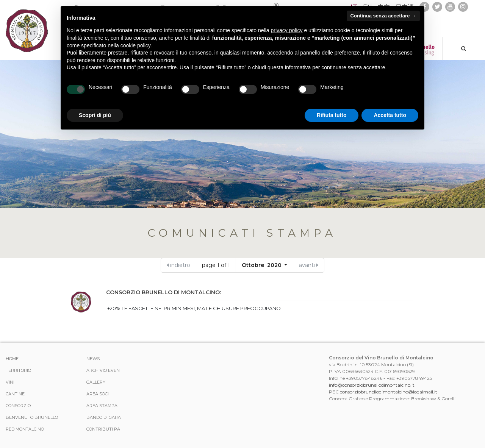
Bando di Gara (104, 417)
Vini (10, 382)
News (93, 359)
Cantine (15, 394)
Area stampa (102, 406)
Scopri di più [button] (95, 115)
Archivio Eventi (105, 370)
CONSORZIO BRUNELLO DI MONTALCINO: (163, 292)
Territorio (18, 370)
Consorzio (18, 406)
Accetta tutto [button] (390, 115)
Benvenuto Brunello (32, 417)
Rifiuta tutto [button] (332, 115)
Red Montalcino (25, 429)
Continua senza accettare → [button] (383, 16)
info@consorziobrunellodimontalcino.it (372, 385)
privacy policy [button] (287, 30)
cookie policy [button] (135, 45)
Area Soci (98, 394)
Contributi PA (103, 429)
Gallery (96, 382)
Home (12, 359)
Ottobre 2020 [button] (262, 265)
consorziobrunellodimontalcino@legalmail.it (389, 392)
